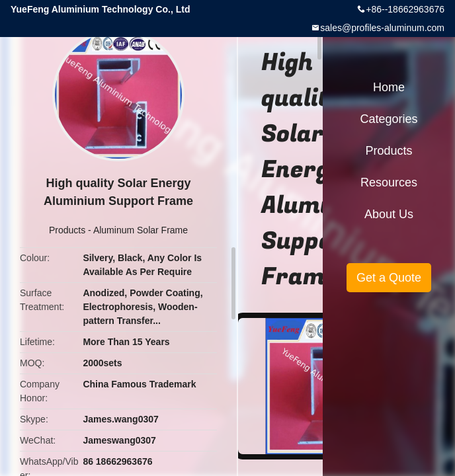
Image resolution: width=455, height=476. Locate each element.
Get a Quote (389, 278)
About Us (389, 214)
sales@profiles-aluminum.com (382, 28)
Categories (389, 119)
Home (389, 87)
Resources (389, 182)
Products (67, 230)
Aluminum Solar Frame (141, 230)
